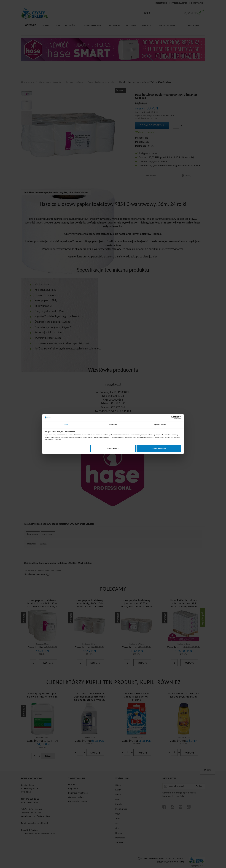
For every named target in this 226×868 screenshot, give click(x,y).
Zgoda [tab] (66, 425)
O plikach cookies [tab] (160, 425)
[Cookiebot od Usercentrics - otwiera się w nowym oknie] (168, 417)
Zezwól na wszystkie (159, 448)
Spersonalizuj (113, 448)
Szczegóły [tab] (113, 425)
